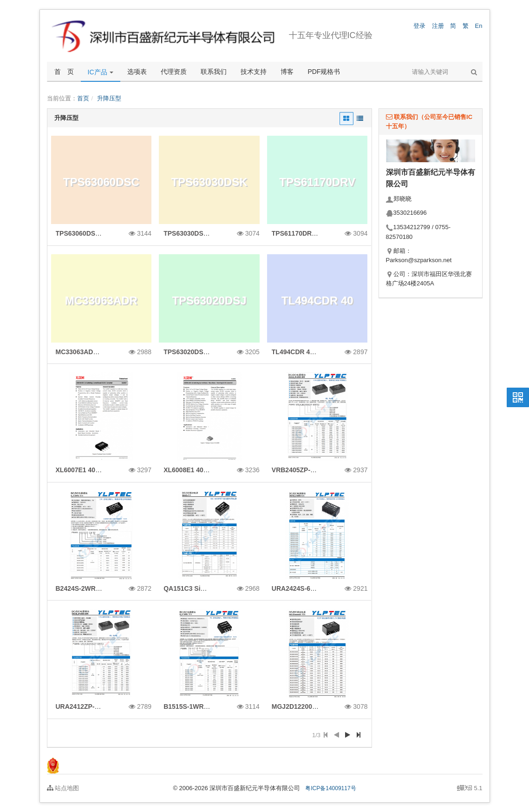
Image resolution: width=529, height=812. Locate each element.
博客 (287, 72)
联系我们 (214, 72)
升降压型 (109, 98)
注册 (438, 26)
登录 (419, 26)
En (479, 26)
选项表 (137, 72)
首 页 (64, 72)
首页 (83, 98)
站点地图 (63, 788)
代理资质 (174, 72)
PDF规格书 (324, 72)
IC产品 (101, 72)
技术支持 (254, 72)
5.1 (470, 789)
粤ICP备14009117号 (330, 788)
